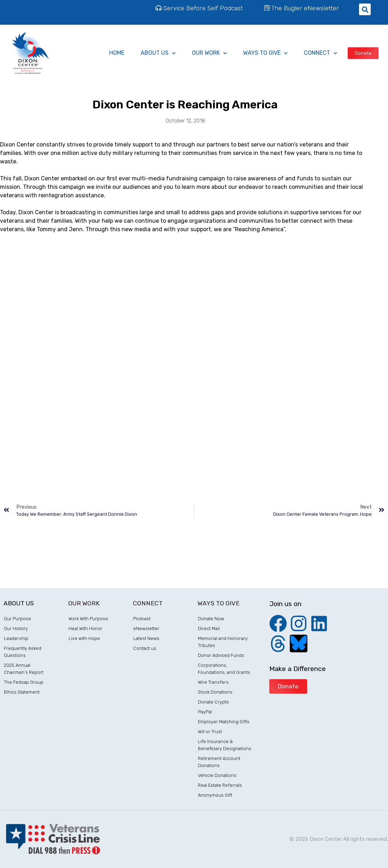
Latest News (146, 638)
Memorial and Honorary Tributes (223, 642)
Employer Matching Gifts (224, 722)
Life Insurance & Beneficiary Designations (225, 745)
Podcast (142, 619)
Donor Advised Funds (221, 655)
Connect (321, 53)
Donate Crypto (213, 702)
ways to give (265, 53)
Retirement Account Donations (219, 762)
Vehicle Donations (217, 775)
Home (117, 53)
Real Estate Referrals (220, 785)
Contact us (145, 648)
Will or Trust (210, 732)
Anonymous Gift (215, 795)
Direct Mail (209, 628)
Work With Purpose (88, 619)
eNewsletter (146, 628)
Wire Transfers (213, 682)
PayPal (205, 712)
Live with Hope (84, 638)
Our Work (209, 53)
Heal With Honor (86, 628)
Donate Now (211, 619)
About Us (158, 53)
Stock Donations (215, 692)
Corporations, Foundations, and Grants (224, 669)
